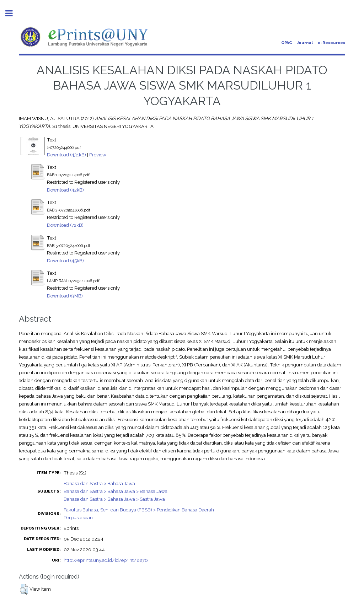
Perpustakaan (78, 517)
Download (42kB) (65, 190)
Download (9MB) (65, 296)
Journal (305, 43)
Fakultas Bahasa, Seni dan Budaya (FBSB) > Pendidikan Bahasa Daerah (139, 510)
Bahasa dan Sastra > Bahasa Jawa (99, 483)
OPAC (287, 43)
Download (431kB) (66, 155)
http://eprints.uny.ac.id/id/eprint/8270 (106, 560)
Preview (98, 155)
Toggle (13, 13)
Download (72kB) (65, 225)
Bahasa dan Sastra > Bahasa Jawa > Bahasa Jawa (116, 491)
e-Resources (331, 43)
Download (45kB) (65, 261)
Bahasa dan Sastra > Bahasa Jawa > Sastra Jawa (114, 499)
